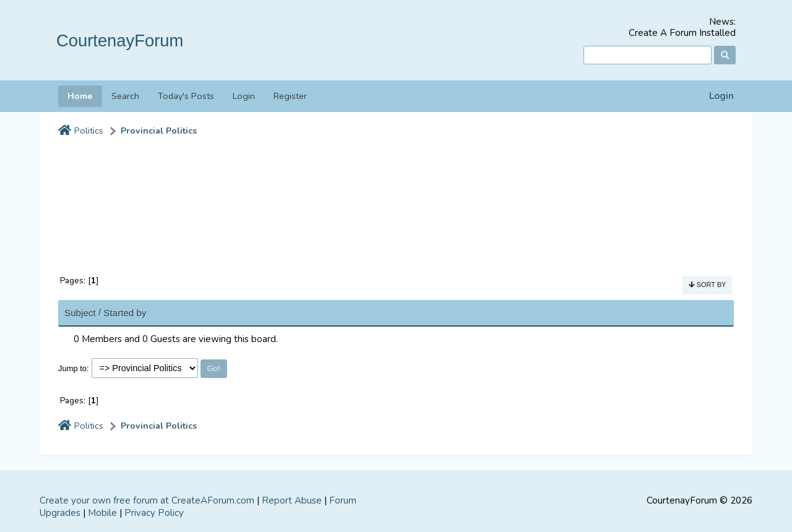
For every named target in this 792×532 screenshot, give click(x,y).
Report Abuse (292, 500)
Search (125, 96)
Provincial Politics (159, 131)
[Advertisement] (396, 200)
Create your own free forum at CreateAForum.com (147, 500)
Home (80, 96)
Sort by (708, 285)
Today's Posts (186, 96)
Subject (80, 313)
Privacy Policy (154, 513)
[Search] (648, 55)
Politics (89, 131)
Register (290, 96)
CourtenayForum (120, 41)
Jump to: (74, 368)
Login (721, 96)
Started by (125, 313)
